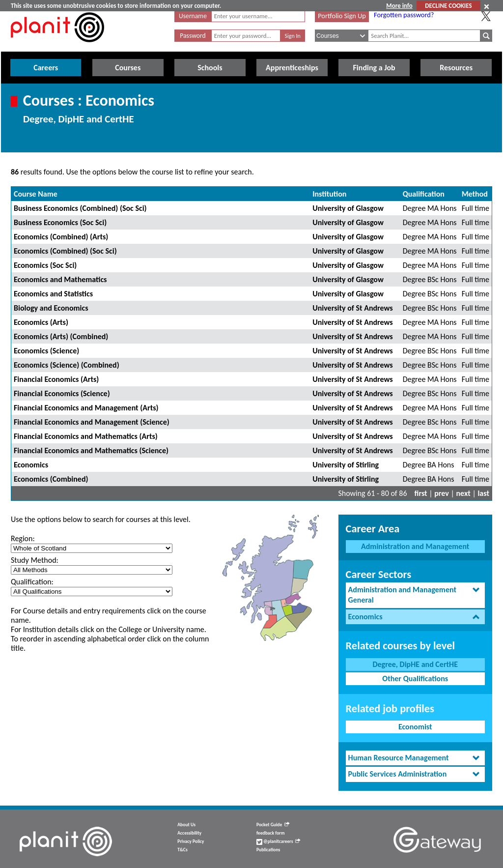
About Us (186, 825)
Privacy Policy (191, 841)
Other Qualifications (415, 679)
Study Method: (35, 560)
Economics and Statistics (53, 294)
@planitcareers (279, 841)
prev (442, 493)
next (463, 493)
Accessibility (189, 833)
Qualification (424, 194)
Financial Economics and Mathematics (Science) (91, 450)
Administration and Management (415, 546)
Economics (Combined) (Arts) (61, 237)
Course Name (36, 194)
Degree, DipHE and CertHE (415, 664)
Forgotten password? (404, 15)
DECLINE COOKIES (448, 6)
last (483, 493)
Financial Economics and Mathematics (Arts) (86, 436)
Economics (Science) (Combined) (67, 365)
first (421, 493)
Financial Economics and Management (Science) (92, 422)
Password (193, 36)
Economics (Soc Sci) (45, 265)
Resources (456, 68)
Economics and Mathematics (60, 279)
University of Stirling (346, 465)
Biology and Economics (51, 308)
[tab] (415, 595)
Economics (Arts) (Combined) (61, 336)
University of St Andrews (353, 308)
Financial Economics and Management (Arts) (86, 408)
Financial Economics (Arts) (56, 379)
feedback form (271, 833)
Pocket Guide (273, 825)
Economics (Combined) (51, 479)
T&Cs (182, 850)
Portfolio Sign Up (342, 16)
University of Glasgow (348, 208)
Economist (415, 727)
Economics (31, 465)
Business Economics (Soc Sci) (60, 222)
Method (475, 194)
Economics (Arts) (41, 322)
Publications (268, 850)
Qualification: (32, 582)
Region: (23, 538)
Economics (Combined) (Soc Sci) (65, 251)
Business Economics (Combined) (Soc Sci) (80, 208)
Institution (329, 194)
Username (193, 16)
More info (399, 6)
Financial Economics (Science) (62, 393)
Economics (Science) (46, 351)
